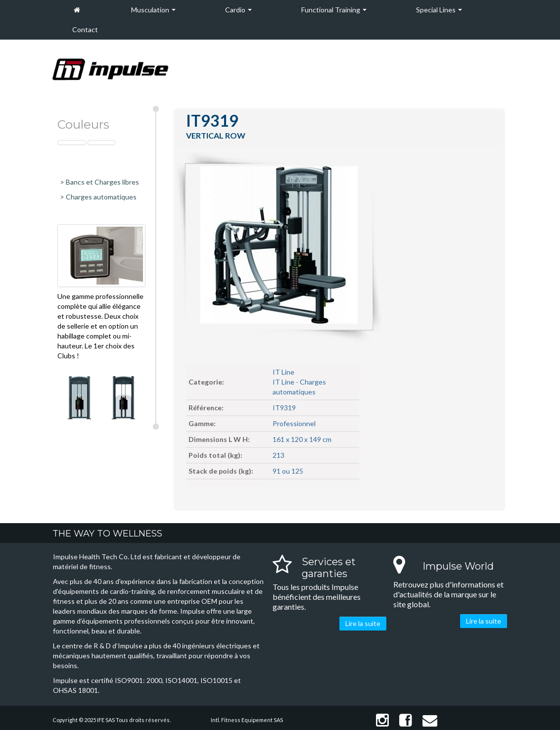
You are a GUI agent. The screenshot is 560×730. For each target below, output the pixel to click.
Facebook (406, 720)
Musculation (153, 10)
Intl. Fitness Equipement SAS (247, 720)
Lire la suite (363, 623)
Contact (85, 29)
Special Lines (439, 10)
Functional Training (334, 10)
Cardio (238, 10)
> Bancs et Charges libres (99, 182)
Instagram (382, 720)
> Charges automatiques (98, 197)
